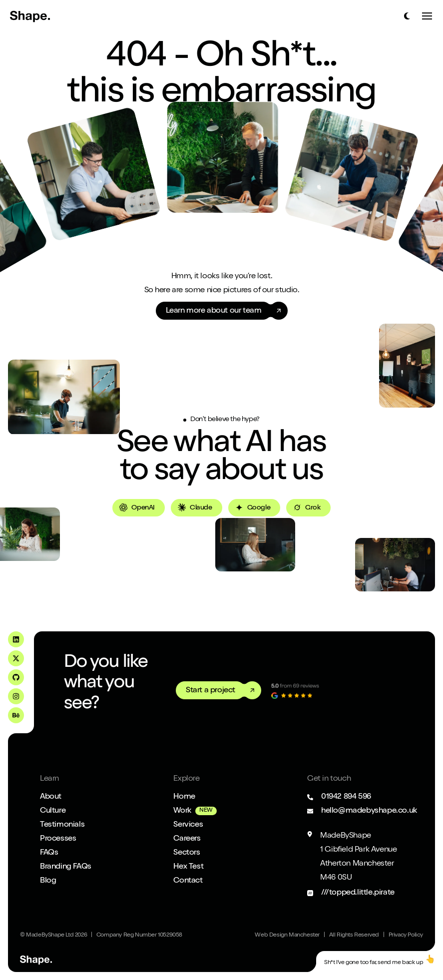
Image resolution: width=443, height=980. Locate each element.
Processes (58, 839)
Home (184, 797)
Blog (48, 881)
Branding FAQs (66, 867)
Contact (188, 881)
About (51, 797)
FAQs (49, 853)
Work (182, 811)
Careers (187, 839)
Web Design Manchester (287, 936)
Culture (53, 811)
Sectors (187, 853)
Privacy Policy (406, 936)
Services (188, 825)
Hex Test (188, 867)
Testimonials (62, 825)
